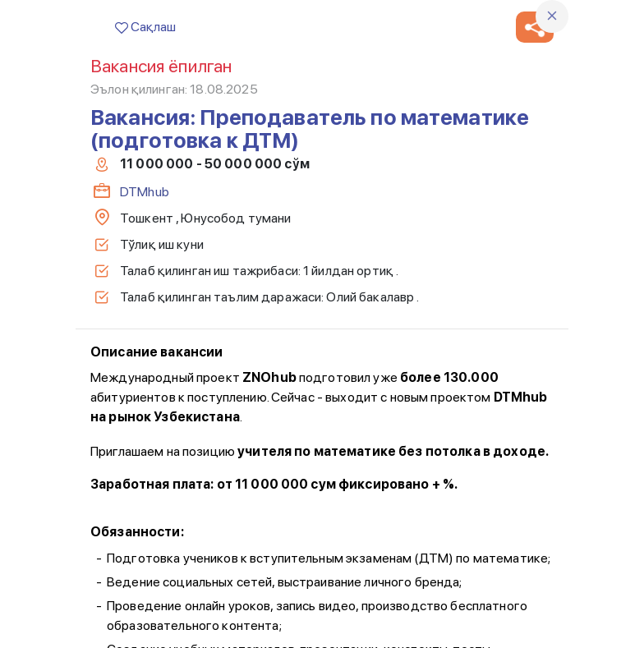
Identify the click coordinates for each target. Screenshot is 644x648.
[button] (535, 27)
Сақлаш (145, 27)
